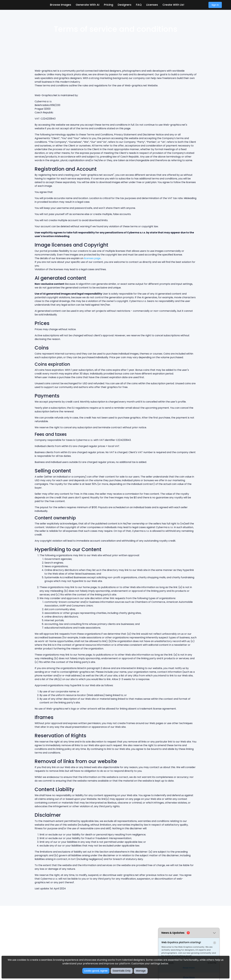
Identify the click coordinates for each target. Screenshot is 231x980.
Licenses (152, 5)
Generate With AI (88, 5)
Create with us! (173, 5)
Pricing (109, 5)
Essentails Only (122, 971)
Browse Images (61, 5)
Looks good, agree (96, 971)
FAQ (139, 5)
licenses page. (93, 258)
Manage (141, 971)
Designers (125, 5)
